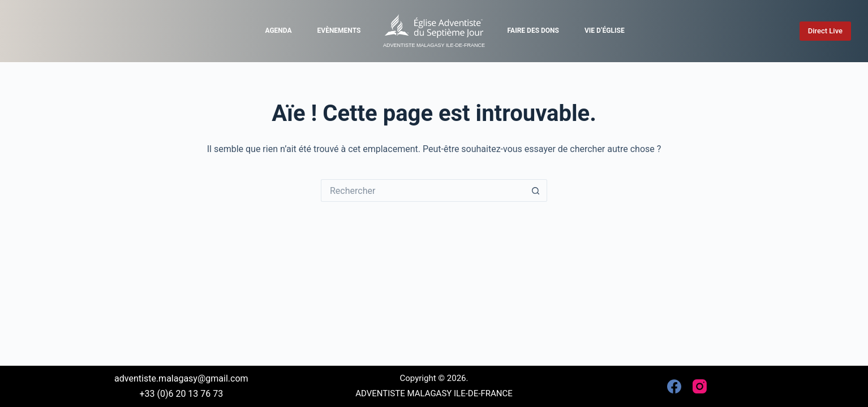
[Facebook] (674, 386)
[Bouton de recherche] (536, 190)
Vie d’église (605, 31)
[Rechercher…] (423, 190)
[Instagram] (700, 386)
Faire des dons (533, 31)
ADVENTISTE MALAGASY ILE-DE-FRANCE (434, 45)
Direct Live (825, 31)
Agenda (278, 31)
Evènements (339, 31)
